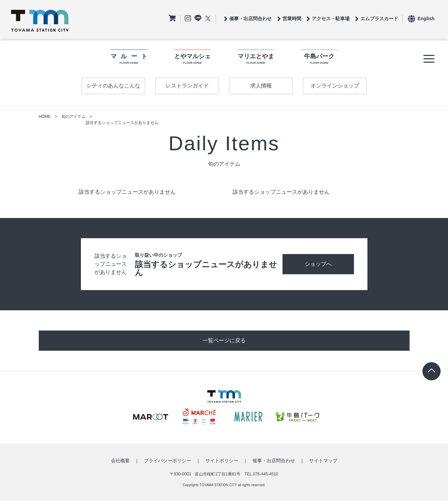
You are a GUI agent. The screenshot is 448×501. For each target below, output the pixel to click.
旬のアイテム (73, 117)
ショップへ (318, 264)
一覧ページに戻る (224, 340)
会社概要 (120, 461)
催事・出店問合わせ (274, 461)
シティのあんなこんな (113, 86)
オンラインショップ (335, 86)
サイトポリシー (222, 461)
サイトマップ (323, 461)
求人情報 (261, 86)
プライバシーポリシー (168, 461)
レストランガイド (187, 86)
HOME (45, 117)
